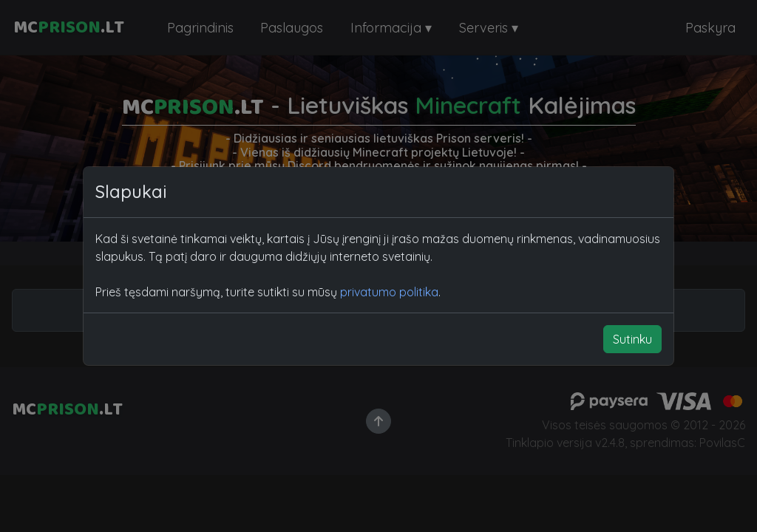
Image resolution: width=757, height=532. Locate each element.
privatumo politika (389, 292)
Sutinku (632, 339)
